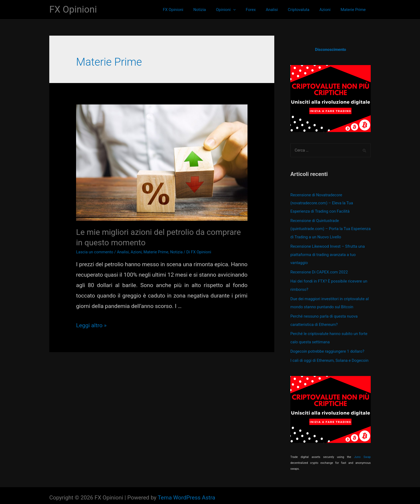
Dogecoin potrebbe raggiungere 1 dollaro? (328, 347)
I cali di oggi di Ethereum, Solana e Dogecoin (330, 356)
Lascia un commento (95, 252)
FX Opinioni (73, 10)
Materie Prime (354, 10)
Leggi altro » (91, 325)
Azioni (328, 10)
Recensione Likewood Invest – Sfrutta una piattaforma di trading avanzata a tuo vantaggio (328, 253)
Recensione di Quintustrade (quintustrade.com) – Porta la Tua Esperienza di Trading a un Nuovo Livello (326, 228)
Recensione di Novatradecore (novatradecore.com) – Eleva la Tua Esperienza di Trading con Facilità (322, 203)
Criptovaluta (303, 10)
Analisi (279, 10)
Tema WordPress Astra (186, 493)
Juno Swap (362, 453)
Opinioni (237, 10)
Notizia (213, 10)
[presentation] (244, 10)
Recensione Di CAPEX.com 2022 (319, 270)
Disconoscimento (331, 50)
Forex (260, 10)
